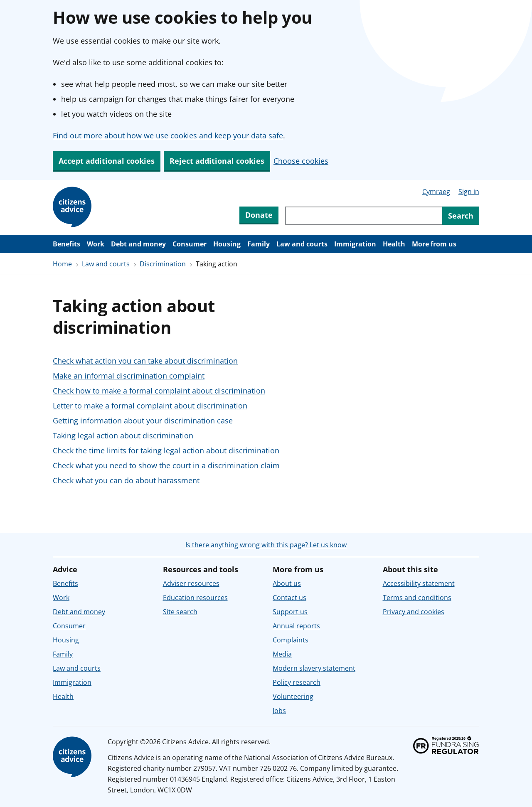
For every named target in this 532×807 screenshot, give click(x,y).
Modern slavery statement (314, 668)
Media (282, 654)
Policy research (297, 682)
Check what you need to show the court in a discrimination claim (166, 465)
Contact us (289, 598)
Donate (259, 215)
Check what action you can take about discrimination (145, 361)
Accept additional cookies (107, 161)
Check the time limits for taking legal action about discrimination (166, 450)
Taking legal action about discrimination (123, 435)
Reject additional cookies (217, 161)
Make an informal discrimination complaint (129, 376)
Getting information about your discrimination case (143, 421)
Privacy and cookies (414, 612)
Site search (180, 612)
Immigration (355, 244)
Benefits (66, 244)
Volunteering (293, 696)
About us (287, 583)
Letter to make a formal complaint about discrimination (150, 406)
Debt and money (138, 244)
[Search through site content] (364, 216)
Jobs (279, 711)
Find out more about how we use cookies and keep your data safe (168, 135)
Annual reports (296, 626)
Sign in (469, 192)
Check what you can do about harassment (126, 480)
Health (394, 244)
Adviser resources (191, 583)
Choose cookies (301, 161)
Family (259, 244)
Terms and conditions (417, 598)
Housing (227, 244)
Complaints (291, 640)
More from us (434, 244)
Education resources (195, 598)
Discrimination (163, 264)
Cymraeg (436, 192)
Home (62, 264)
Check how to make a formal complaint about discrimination (159, 391)
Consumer (190, 244)
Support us (290, 612)
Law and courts (302, 244)
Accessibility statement (419, 583)
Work (96, 244)
